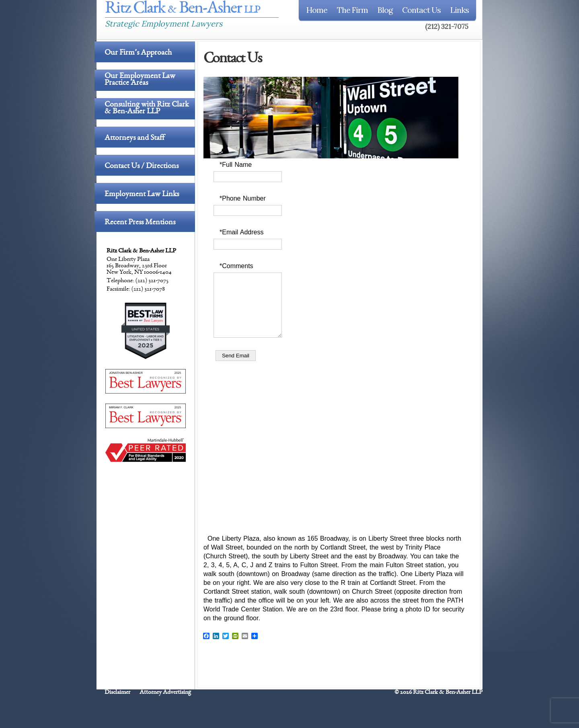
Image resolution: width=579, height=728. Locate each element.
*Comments (236, 266)
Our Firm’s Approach (138, 53)
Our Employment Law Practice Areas (140, 80)
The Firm (352, 10)
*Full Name (236, 165)
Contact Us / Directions (142, 166)
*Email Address (242, 232)
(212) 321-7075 (447, 27)
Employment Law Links (142, 195)
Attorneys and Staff (134, 138)
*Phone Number (243, 198)
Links (460, 10)
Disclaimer (117, 705)
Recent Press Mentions (140, 223)
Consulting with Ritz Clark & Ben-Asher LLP (147, 109)
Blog (385, 10)
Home (317, 10)
